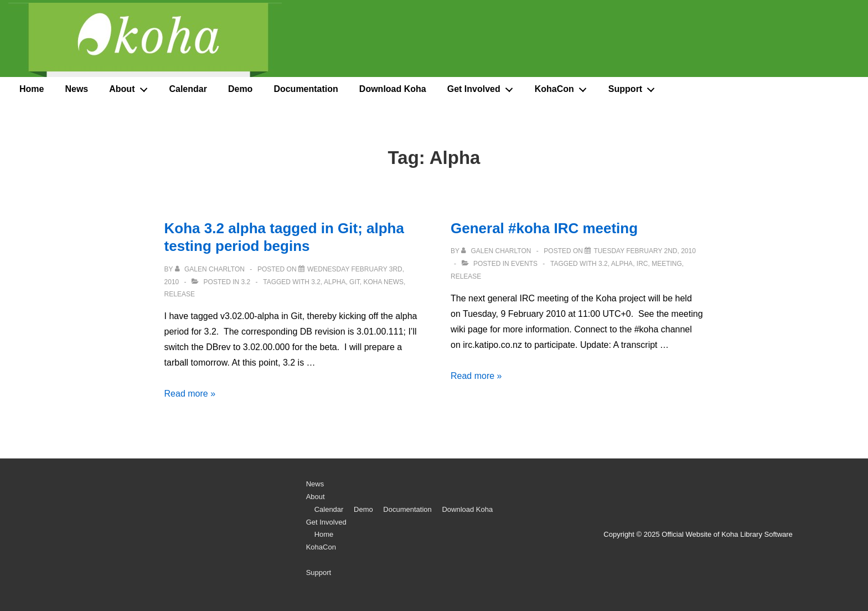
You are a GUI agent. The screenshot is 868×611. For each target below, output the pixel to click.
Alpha (335, 282)
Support (635, 87)
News (76, 89)
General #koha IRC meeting (544, 228)
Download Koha (393, 89)
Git (355, 282)
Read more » (190, 394)
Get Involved (483, 87)
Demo (240, 89)
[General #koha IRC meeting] (645, 251)
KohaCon (564, 87)
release (180, 294)
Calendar (188, 89)
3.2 (246, 282)
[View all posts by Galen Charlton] (211, 269)
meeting (667, 264)
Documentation (306, 89)
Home (32, 89)
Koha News (383, 282)
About (131, 87)
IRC (642, 264)
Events (524, 264)
